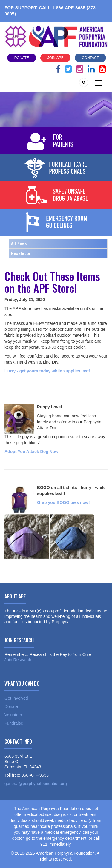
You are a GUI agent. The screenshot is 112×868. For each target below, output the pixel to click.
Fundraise (14, 723)
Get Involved (16, 698)
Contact (90, 58)
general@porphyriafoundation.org (36, 784)
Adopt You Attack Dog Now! (32, 452)
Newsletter (22, 253)
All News (19, 243)
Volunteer (13, 715)
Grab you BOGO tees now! (63, 502)
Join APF (55, 58)
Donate (22, 58)
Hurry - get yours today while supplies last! (47, 371)
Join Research (18, 660)
